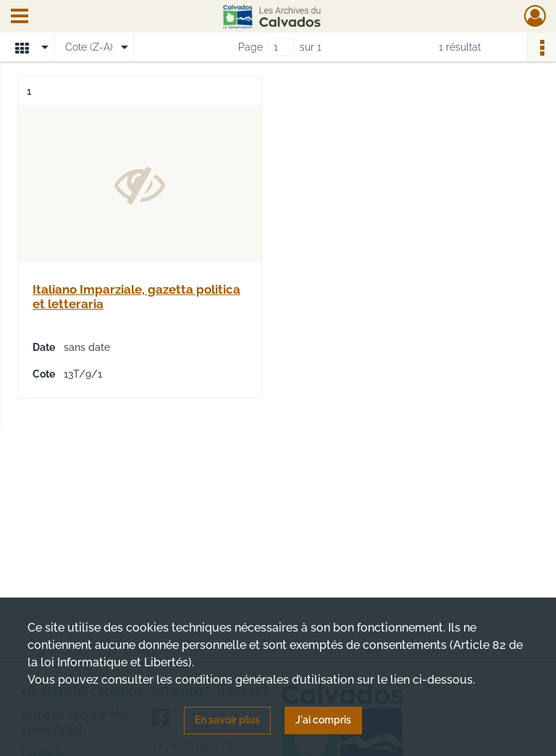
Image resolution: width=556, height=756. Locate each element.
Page (250, 47)
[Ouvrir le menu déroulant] (20, 17)
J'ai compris (323, 720)
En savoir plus (227, 720)
